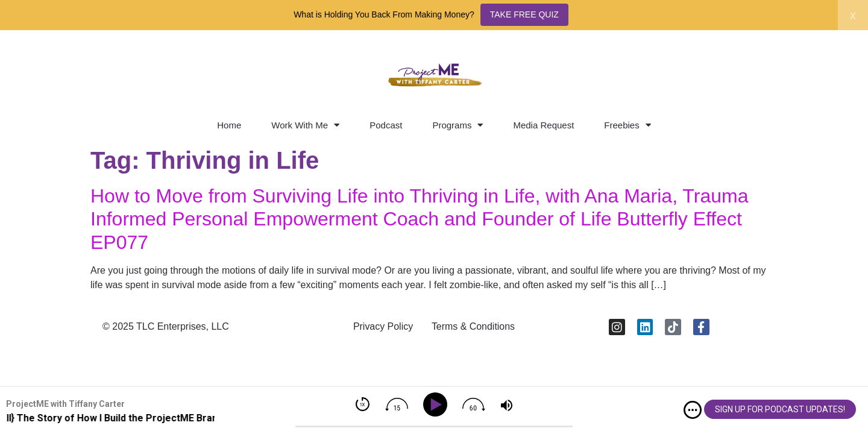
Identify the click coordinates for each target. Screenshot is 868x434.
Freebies (627, 125)
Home (229, 125)
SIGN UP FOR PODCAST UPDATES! (780, 409)
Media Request (543, 125)
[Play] (437, 405)
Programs (458, 125)
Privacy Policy (383, 327)
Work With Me (305, 125)
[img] (693, 410)
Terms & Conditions (473, 327)
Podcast (386, 125)
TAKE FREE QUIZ (524, 14)
